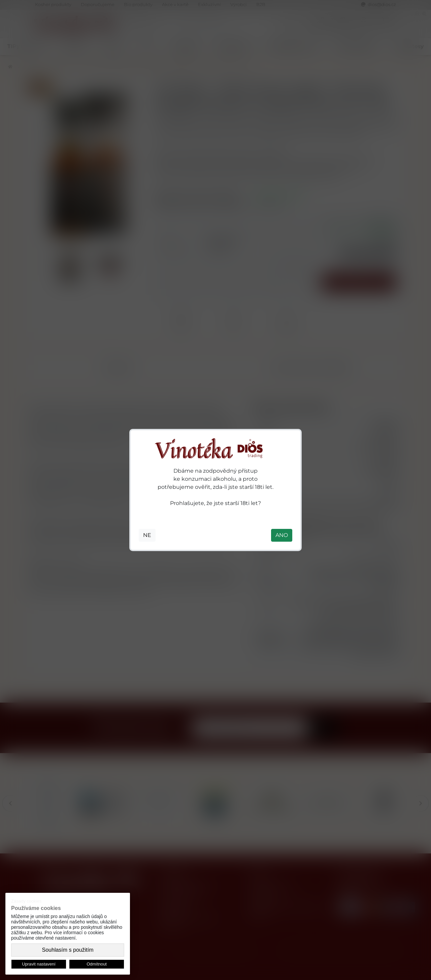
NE (147, 535)
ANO (282, 535)
